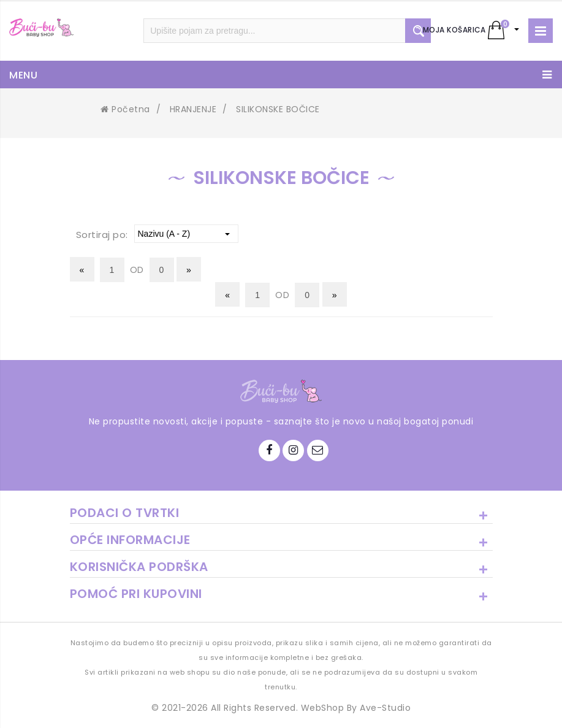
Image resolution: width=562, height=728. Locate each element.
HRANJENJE (193, 109)
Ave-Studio (385, 708)
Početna (125, 109)
